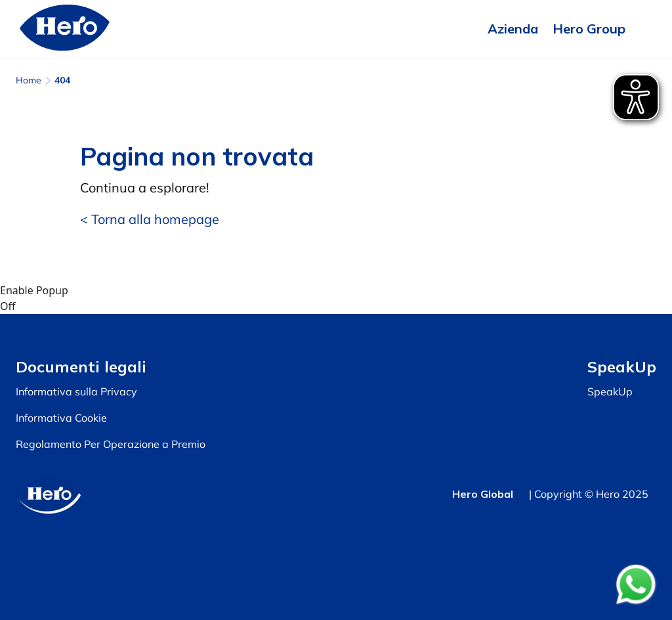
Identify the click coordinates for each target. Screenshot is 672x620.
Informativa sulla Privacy (76, 391)
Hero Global (483, 494)
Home (29, 80)
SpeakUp (610, 391)
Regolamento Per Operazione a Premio (111, 444)
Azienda (513, 29)
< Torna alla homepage (150, 219)
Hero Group (589, 29)
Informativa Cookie (61, 418)
